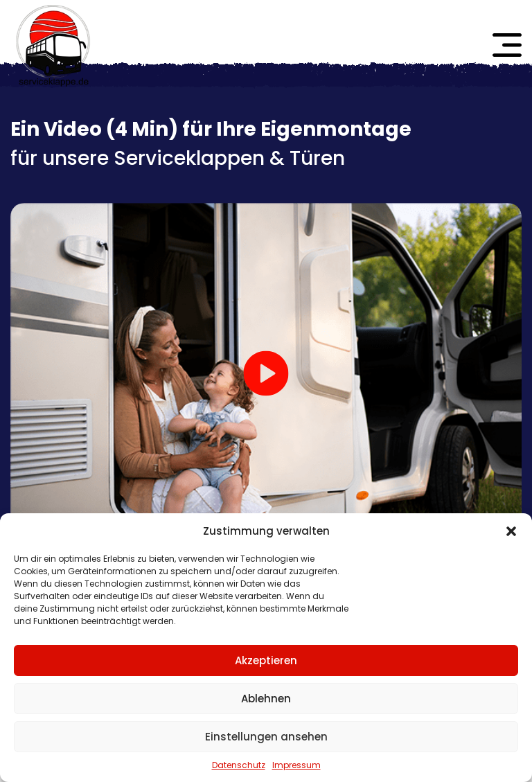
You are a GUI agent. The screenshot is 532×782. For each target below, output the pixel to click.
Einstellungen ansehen (266, 737)
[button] (511, 531)
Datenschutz (239, 765)
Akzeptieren (266, 660)
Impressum (296, 765)
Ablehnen (266, 699)
